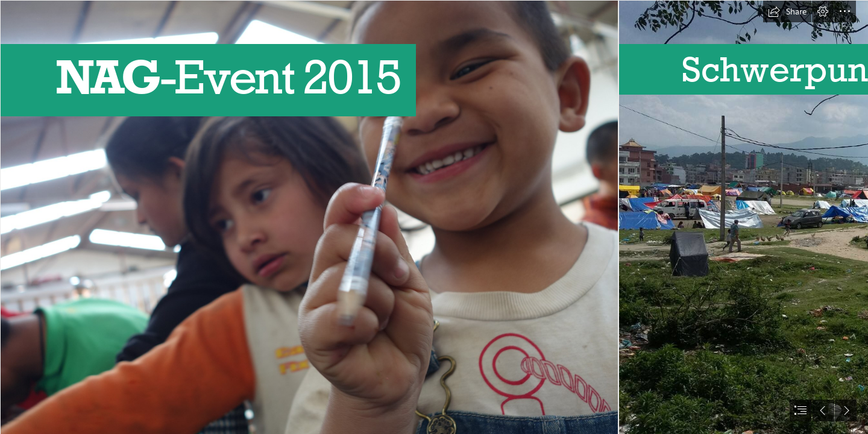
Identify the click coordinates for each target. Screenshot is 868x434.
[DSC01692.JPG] (309, 217)
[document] (434, 217)
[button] (787, 11)
